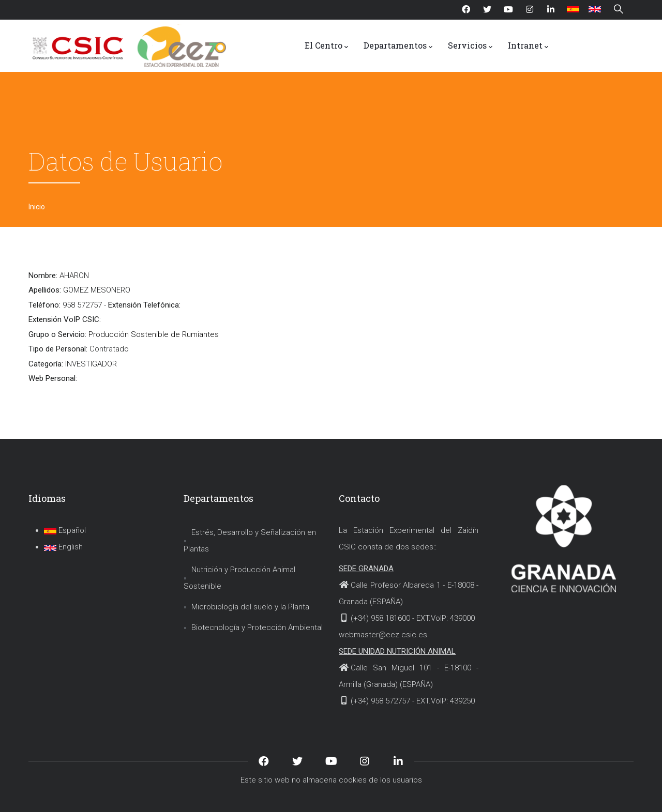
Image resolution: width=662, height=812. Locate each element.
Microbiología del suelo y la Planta (250, 607)
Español (65, 530)
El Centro (326, 46)
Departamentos (398, 46)
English (63, 547)
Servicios (470, 46)
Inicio (37, 207)
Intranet (528, 46)
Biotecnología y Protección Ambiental (257, 627)
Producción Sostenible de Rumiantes (154, 334)
